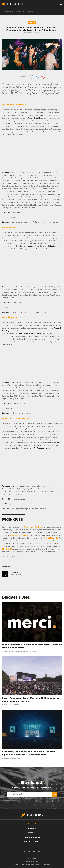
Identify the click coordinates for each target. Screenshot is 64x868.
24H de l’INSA (7, 549)
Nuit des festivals (32, 842)
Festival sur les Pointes (19, 535)
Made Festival (10, 228)
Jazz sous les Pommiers (14, 105)
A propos (32, 824)
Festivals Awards (32, 837)
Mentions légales (32, 861)
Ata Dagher (29, 33)
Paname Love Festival (32, 527)
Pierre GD (30, 864)
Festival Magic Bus (51, 538)
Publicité (32, 833)
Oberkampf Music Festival (16, 418)
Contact (32, 828)
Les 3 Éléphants (10, 318)
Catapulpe (46, 864)
